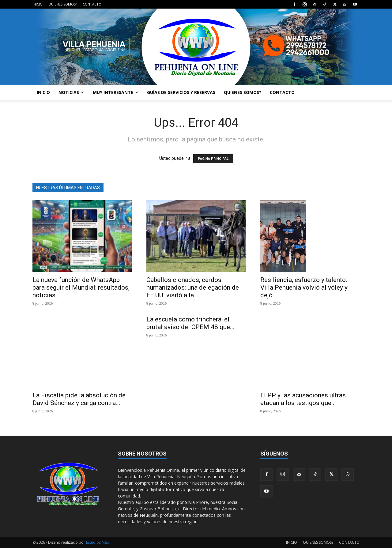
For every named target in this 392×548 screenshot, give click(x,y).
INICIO (38, 4)
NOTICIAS (71, 92)
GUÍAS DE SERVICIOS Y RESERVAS (181, 92)
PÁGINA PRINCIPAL (213, 159)
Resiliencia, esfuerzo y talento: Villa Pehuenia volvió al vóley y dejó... (304, 287)
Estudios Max (97, 542)
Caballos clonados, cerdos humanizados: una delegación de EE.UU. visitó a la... (193, 287)
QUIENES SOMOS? (63, 4)
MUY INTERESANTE (115, 92)
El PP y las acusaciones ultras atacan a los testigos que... (303, 399)
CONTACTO (92, 4)
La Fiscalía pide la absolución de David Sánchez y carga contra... (79, 399)
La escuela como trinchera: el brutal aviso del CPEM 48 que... (190, 323)
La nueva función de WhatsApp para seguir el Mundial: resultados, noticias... (81, 287)
